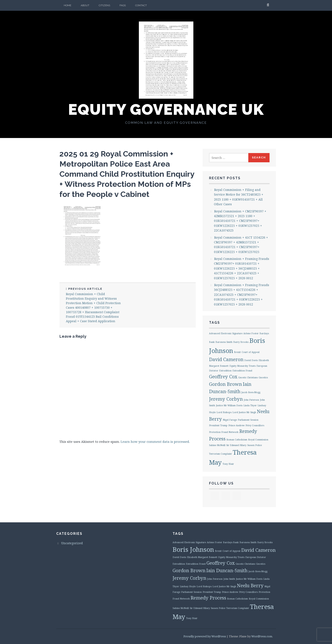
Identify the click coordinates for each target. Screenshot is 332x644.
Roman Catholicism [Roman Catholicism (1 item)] (237, 440)
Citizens (104, 5)
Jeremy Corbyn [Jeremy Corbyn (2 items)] (226, 399)
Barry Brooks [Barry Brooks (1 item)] (241, 342)
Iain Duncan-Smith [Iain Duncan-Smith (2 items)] (227, 570)
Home (67, 5)
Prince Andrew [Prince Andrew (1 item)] (236, 425)
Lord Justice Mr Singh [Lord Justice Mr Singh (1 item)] (244, 412)
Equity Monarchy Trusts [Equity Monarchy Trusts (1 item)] (243, 366)
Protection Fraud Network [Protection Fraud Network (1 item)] (224, 432)
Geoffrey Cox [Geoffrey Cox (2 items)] (223, 376)
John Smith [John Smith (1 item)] (229, 579)
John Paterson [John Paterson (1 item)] (251, 400)
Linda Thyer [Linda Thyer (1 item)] (250, 405)
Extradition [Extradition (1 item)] (225, 371)
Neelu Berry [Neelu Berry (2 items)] (250, 585)
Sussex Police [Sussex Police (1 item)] (255, 445)
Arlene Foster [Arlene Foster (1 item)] (251, 333)
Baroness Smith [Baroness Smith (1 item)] (224, 342)
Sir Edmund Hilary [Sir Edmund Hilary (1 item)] (236, 445)
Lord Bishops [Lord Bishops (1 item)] (224, 412)
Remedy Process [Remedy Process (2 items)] (208, 598)
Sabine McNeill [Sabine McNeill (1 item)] (217, 445)
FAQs (123, 5)
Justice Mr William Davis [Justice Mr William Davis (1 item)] (229, 405)
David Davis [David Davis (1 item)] (251, 360)
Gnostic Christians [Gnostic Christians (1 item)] (248, 377)
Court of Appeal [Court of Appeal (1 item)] (251, 352)
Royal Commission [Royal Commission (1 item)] (258, 440)
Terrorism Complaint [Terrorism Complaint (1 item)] (220, 454)
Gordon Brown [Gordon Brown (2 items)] (225, 384)
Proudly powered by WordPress (205, 636)
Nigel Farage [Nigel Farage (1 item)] (230, 420)
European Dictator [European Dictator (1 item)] (256, 557)
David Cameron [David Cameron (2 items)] (226, 359)
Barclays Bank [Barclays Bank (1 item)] (231, 542)
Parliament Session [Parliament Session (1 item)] (248, 420)
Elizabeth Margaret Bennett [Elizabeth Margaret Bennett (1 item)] (202, 557)
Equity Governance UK (166, 109)
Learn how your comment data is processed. (155, 442)
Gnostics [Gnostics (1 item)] (263, 377)
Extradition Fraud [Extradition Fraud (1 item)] (242, 371)
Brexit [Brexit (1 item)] (237, 352)
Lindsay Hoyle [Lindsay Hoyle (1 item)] (188, 586)
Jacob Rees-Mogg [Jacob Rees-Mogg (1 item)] (251, 392)
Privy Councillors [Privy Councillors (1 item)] (255, 425)
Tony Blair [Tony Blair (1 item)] (228, 464)
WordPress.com (262, 636)
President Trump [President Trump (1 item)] (218, 425)
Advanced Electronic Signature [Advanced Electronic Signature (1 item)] (226, 333)
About (85, 5)
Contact (141, 5)
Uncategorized (72, 543)
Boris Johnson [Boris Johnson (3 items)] (193, 549)
